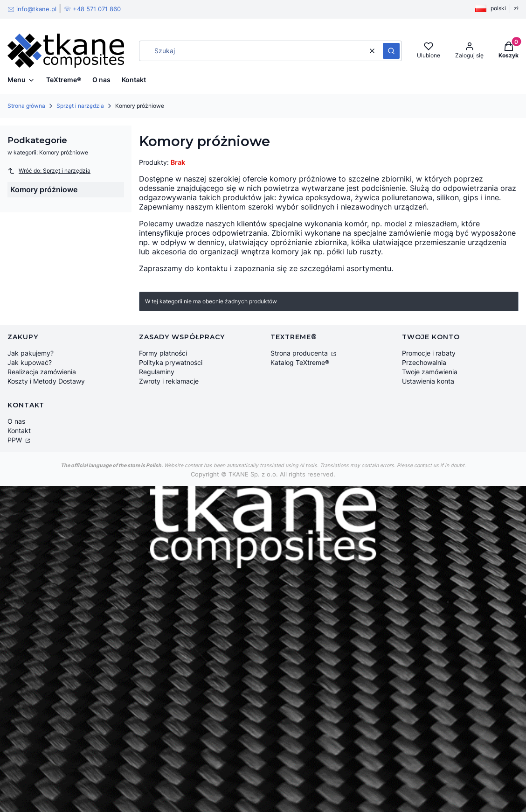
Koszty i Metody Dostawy (46, 381)
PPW (16, 440)
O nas (16, 421)
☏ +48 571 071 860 (92, 9)
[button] (391, 51)
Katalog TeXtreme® (300, 362)
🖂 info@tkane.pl (32, 9)
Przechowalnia (424, 362)
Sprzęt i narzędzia (80, 106)
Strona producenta (300, 353)
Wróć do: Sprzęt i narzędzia (49, 171)
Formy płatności (163, 353)
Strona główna (26, 106)
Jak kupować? (30, 362)
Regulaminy (157, 372)
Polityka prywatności (171, 362)
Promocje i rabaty (429, 353)
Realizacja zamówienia (42, 372)
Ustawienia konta (428, 381)
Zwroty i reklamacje (169, 381)
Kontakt (19, 430)
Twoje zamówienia (430, 372)
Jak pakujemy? (31, 353)
